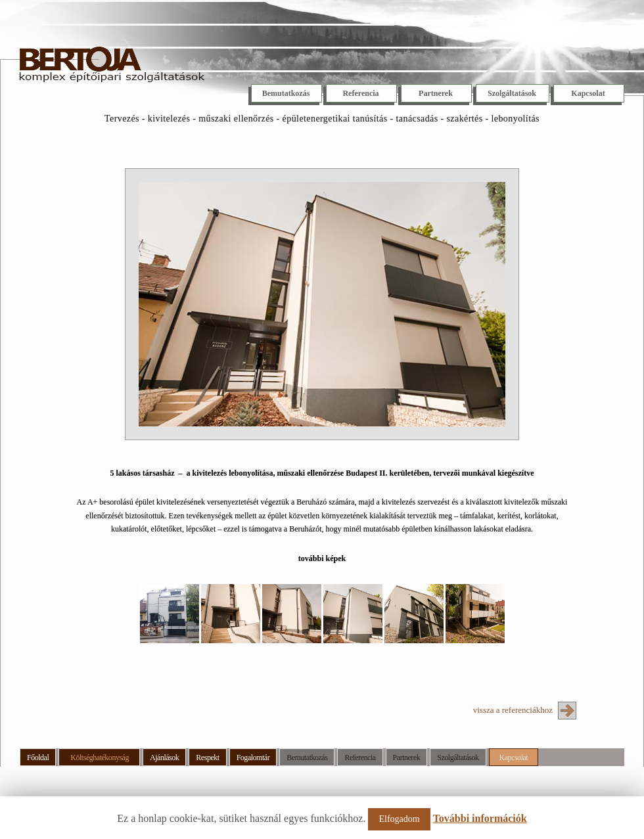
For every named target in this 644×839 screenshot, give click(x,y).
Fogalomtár (253, 758)
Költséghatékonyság (100, 758)
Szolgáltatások (512, 93)
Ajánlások (164, 758)
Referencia (360, 93)
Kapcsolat (588, 93)
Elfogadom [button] (399, 819)
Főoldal (38, 758)
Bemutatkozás (286, 93)
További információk (480, 818)
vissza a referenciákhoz (513, 710)
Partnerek (436, 93)
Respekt (207, 758)
